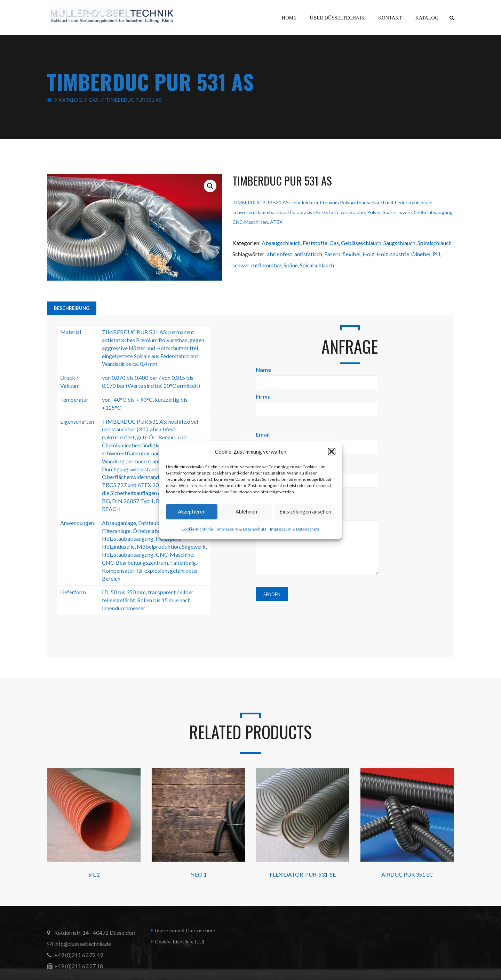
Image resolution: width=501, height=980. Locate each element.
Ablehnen (246, 511)
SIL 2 (94, 874)
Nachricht (317, 544)
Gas (94, 100)
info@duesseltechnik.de (83, 944)
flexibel (351, 254)
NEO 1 (198, 874)
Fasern (332, 254)
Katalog (70, 100)
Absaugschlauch (281, 243)
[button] (332, 452)
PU (436, 254)
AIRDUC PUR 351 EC (407, 874)
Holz (368, 254)
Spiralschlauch (435, 243)
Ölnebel (421, 254)
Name (316, 376)
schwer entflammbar (257, 265)
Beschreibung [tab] (72, 308)
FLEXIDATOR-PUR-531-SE (303, 874)
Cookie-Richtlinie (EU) (180, 942)
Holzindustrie (393, 254)
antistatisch (308, 254)
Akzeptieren (192, 511)
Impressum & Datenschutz (242, 529)
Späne (291, 265)
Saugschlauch (399, 243)
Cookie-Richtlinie (197, 529)
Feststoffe (315, 243)
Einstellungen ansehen (305, 511)
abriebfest (280, 254)
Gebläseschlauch (361, 243)
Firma (316, 403)
